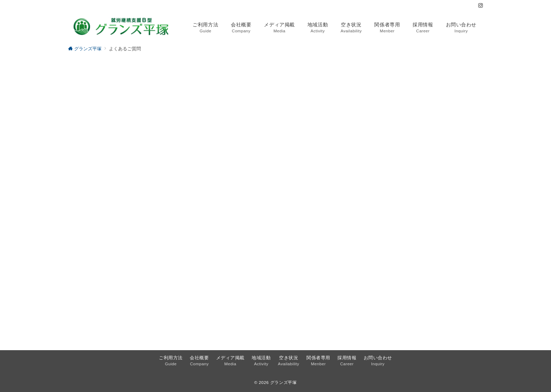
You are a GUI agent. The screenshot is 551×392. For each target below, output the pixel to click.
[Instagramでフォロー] (481, 6)
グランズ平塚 (284, 382)
